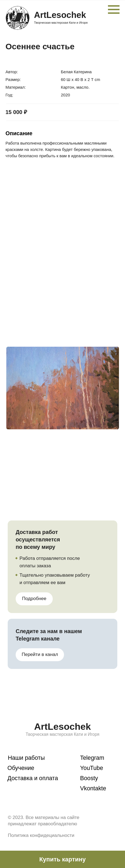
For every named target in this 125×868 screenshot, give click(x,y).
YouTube (92, 768)
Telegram (92, 758)
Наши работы (26, 758)
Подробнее (34, 599)
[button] (63, 859)
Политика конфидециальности (41, 835)
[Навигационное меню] (114, 10)
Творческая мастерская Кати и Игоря (61, 23)
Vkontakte (93, 788)
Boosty (89, 778)
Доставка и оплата (33, 778)
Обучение (21, 768)
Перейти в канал (40, 654)
